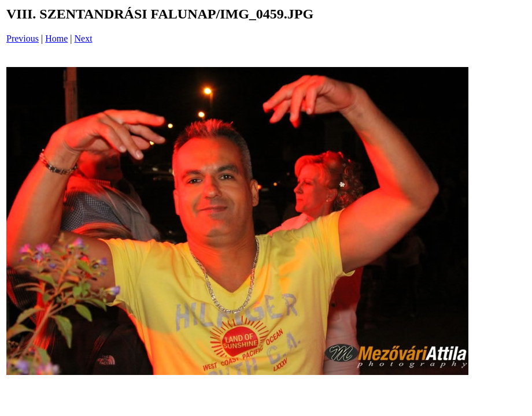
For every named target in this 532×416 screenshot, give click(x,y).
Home (56, 38)
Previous (23, 38)
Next (84, 38)
